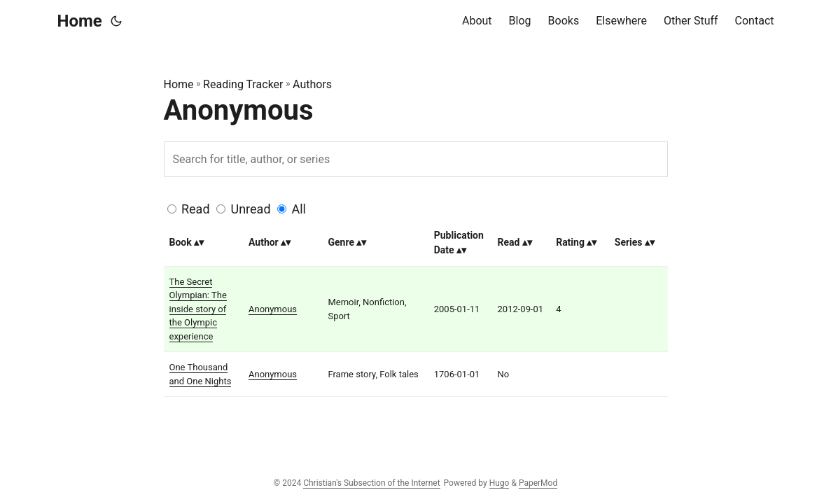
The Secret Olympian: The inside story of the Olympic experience (198, 309)
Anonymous (273, 309)
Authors (312, 84)
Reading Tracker (243, 84)
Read (196, 209)
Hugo (500, 483)
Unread (251, 209)
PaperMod (538, 483)
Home (80, 21)
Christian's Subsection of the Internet (371, 483)
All (299, 209)
